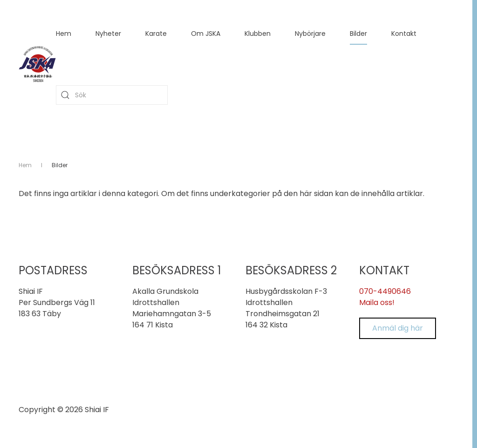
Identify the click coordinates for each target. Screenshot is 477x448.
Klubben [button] (258, 34)
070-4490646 (385, 291)
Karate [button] (156, 34)
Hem (64, 34)
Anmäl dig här (398, 328)
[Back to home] (37, 64)
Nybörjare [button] (310, 34)
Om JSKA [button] (206, 34)
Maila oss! (377, 302)
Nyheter (108, 34)
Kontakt (404, 34)
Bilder (358, 34)
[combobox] (112, 95)
